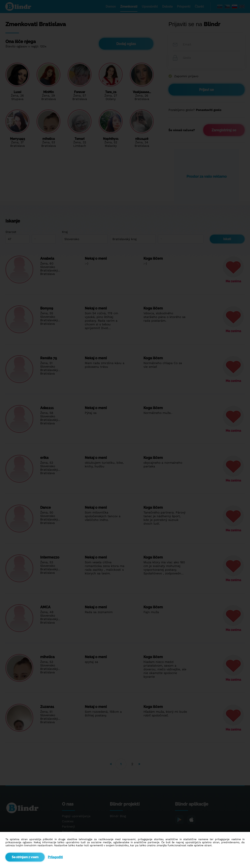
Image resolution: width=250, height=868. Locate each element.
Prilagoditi (55, 857)
